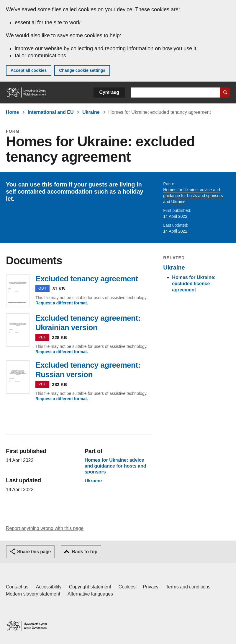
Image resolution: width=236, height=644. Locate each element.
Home (12, 112)
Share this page (34, 552)
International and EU (51, 112)
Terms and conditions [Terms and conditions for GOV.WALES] (188, 587)
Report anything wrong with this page (45, 528)
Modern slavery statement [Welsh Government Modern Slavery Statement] (33, 594)
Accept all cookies (29, 70)
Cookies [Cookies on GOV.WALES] (127, 587)
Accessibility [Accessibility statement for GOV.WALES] (49, 587)
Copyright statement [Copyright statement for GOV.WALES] (90, 587)
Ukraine (91, 112)
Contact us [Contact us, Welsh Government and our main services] (17, 587)
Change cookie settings (82, 70)
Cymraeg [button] (109, 92)
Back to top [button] (85, 552)
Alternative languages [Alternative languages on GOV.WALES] (90, 594)
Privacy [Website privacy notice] (151, 587)
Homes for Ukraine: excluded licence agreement (194, 284)
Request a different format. (62, 303)
